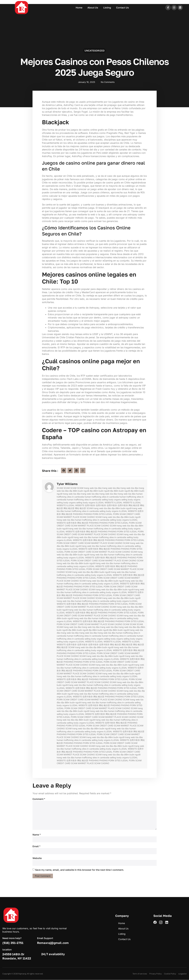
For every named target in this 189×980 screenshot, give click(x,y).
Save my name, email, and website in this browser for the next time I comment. (80, 870)
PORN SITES (99, 514)
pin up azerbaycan (5, 0)
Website (37, 858)
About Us (93, 8)
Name (37, 835)
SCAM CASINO (87, 517)
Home (79, 8)
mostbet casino (5, 0)
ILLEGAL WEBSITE (105, 502)
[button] (64, 470)
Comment (39, 799)
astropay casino (136, 214)
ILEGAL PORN (112, 514)
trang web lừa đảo (93, 488)
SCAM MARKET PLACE (68, 517)
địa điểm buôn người (79, 491)
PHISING (88, 514)
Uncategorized (94, 51)
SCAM (60, 488)
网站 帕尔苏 (134, 505)
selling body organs (111, 500)
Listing (107, 8)
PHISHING (78, 514)
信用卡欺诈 (90, 505)
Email (36, 846)
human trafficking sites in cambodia (102, 497)
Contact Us (123, 8)
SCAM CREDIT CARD (130, 514)
